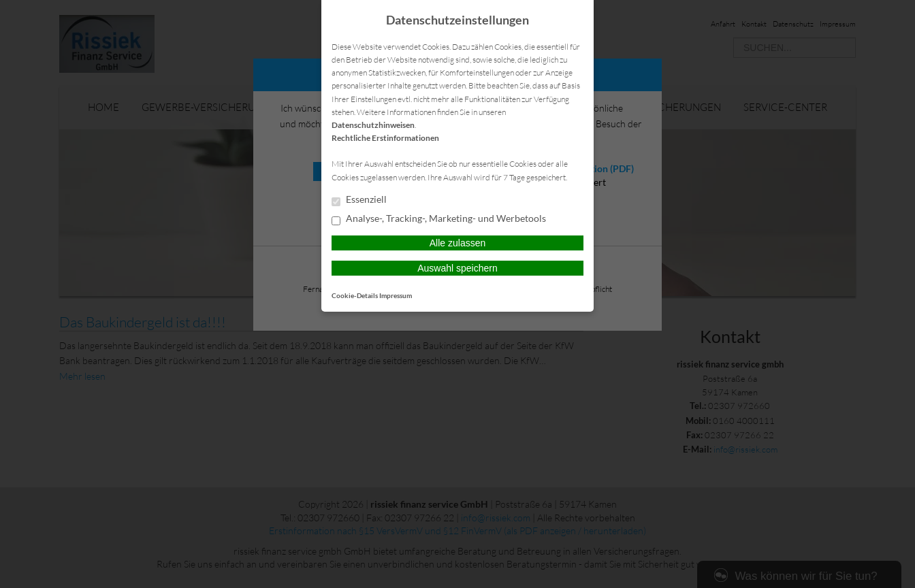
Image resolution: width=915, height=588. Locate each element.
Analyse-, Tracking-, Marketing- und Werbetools (439, 219)
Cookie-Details (355, 295)
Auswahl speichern (457, 268)
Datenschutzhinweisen (373, 125)
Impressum (396, 295)
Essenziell (359, 200)
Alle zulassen (458, 243)
